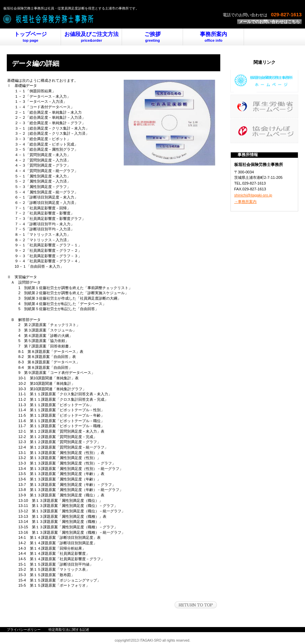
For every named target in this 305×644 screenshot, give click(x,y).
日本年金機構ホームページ (264, 131)
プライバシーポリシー (24, 630)
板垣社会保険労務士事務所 (85, 19)
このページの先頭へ (196, 605)
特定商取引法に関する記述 (69, 630)
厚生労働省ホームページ (264, 107)
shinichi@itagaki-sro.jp (253, 195)
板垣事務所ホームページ (264, 82)
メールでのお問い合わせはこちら (269, 22)
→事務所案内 (245, 202)
